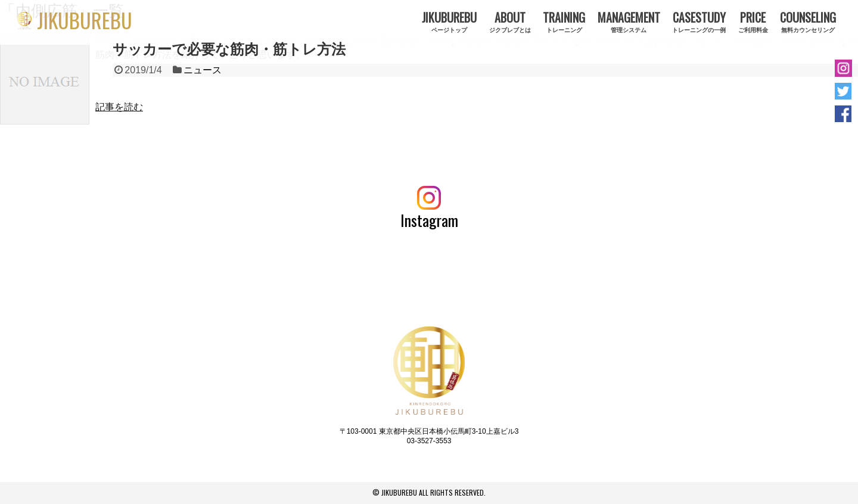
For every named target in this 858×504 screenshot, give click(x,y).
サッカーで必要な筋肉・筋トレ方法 (229, 49)
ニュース (203, 70)
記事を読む (119, 107)
